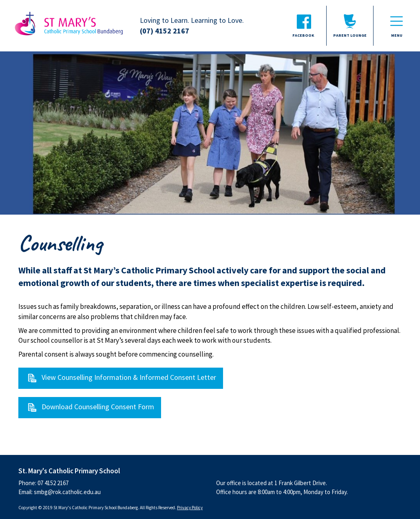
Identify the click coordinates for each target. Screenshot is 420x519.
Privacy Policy (190, 508)
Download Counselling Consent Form (98, 407)
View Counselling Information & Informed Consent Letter (129, 377)
